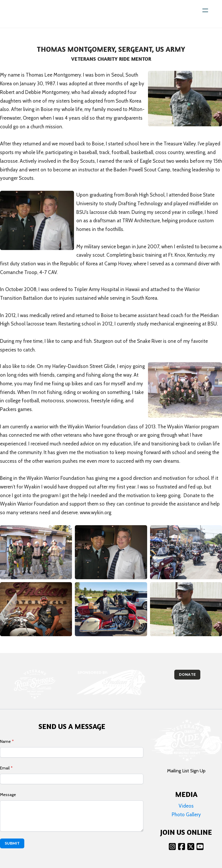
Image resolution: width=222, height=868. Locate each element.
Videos (186, 806)
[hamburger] (205, 10)
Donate (187, 674)
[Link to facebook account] (182, 846)
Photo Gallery (186, 815)
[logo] (29, 14)
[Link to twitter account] (191, 846)
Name (5, 741)
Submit (12, 843)
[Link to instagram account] (172, 846)
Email (5, 768)
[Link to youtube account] (200, 846)
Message (8, 795)
